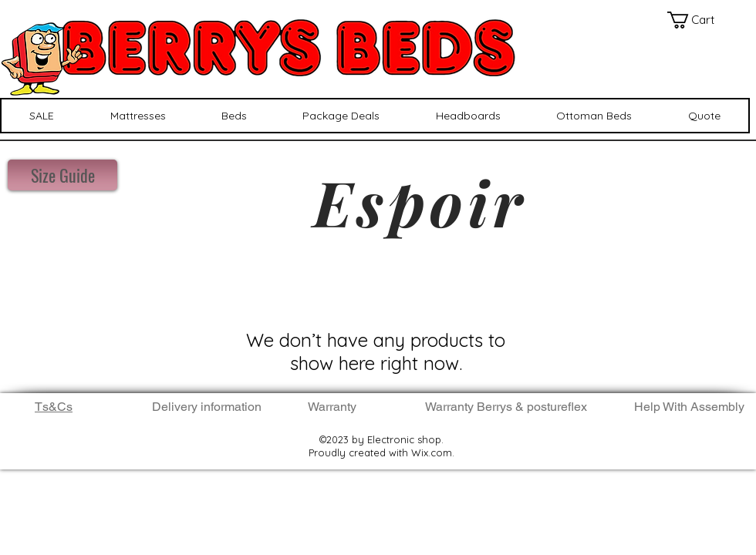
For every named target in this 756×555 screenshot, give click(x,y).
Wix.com (432, 452)
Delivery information (207, 407)
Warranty (332, 407)
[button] (699, 20)
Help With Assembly (691, 407)
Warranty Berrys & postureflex (506, 407)
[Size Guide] (62, 175)
